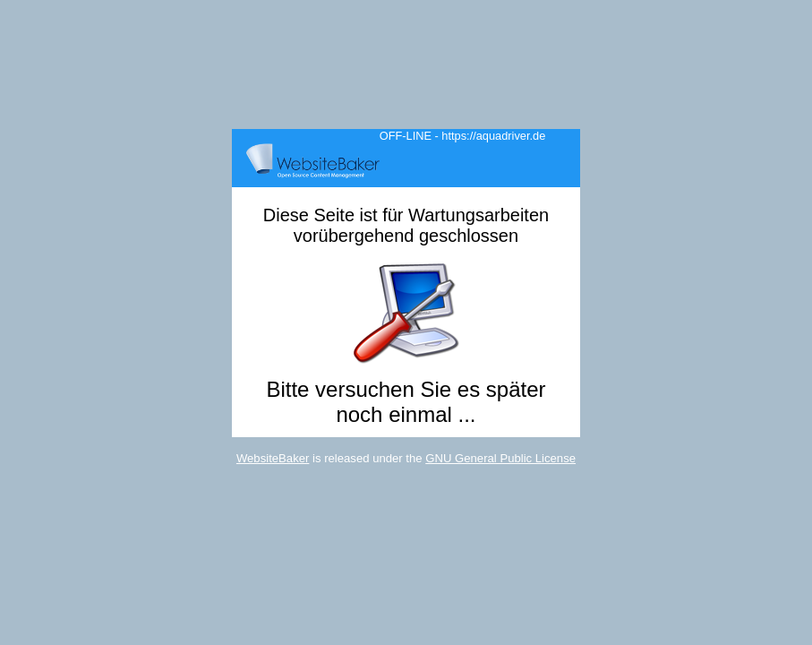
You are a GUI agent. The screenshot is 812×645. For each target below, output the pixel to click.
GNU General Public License (500, 458)
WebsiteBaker (273, 458)
